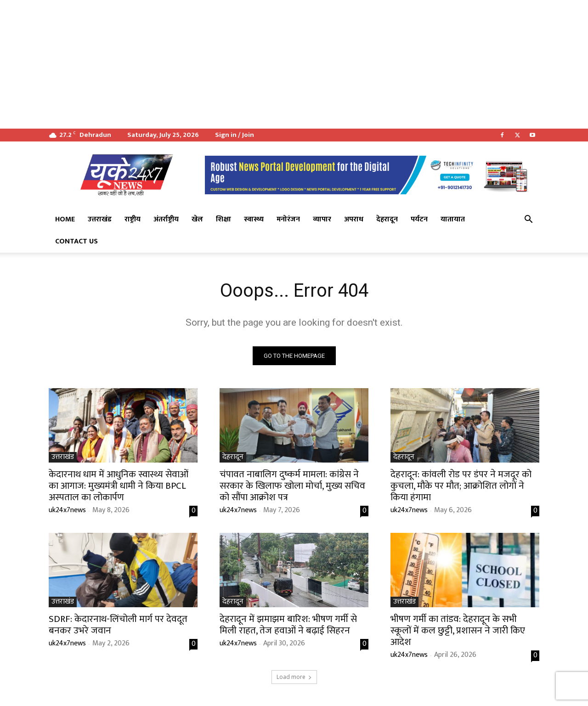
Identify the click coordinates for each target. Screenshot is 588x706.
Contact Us (76, 241)
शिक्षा (223, 219)
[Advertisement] (276, 64)
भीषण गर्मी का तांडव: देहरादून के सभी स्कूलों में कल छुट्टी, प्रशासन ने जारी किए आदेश (458, 630)
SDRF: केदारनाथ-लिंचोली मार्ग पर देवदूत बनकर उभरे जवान (118, 625)
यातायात (453, 219)
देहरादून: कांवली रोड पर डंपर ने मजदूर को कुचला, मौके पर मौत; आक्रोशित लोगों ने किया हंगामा (461, 486)
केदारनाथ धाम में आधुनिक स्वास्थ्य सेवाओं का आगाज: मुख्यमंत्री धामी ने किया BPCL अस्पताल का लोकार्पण (119, 486)
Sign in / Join (235, 135)
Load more (294, 677)
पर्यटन (419, 219)
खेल (197, 219)
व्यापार (322, 219)
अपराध (354, 219)
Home (65, 219)
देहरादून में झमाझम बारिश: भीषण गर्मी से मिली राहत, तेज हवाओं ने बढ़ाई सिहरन (288, 625)
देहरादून (387, 219)
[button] (528, 220)
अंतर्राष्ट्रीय (166, 219)
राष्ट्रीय (133, 219)
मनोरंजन (288, 219)
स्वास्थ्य (254, 219)
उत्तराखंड (100, 219)
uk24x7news (67, 510)
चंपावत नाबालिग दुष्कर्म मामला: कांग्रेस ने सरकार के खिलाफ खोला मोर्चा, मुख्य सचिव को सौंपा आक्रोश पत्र (292, 486)
